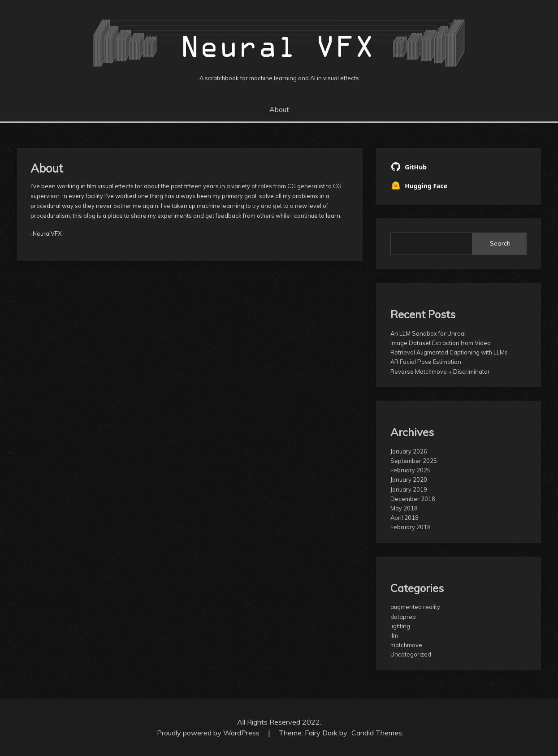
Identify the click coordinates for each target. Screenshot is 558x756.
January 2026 (409, 451)
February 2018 (411, 527)
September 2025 (414, 461)
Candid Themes (377, 733)
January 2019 (409, 489)
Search (500, 243)
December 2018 (413, 499)
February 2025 (411, 470)
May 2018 (404, 508)
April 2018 (404, 518)
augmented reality (415, 607)
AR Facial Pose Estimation (426, 362)
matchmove (406, 645)
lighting (400, 626)
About (279, 109)
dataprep (403, 617)
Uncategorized (411, 654)
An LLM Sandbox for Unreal (428, 333)
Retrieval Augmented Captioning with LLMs (449, 352)
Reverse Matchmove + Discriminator (440, 372)
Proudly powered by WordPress (209, 733)
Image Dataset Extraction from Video (441, 343)
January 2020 (409, 480)
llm (394, 635)
